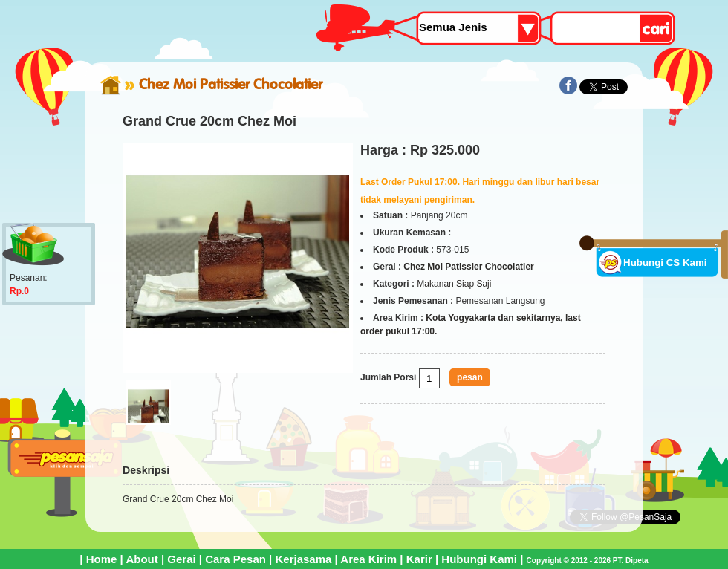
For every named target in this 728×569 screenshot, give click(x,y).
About (142, 559)
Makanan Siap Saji (454, 284)
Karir (419, 559)
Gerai (181, 559)
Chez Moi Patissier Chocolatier (231, 84)
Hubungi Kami (479, 559)
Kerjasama (303, 559)
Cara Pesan (235, 559)
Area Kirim (368, 559)
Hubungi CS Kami (665, 263)
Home (102, 559)
